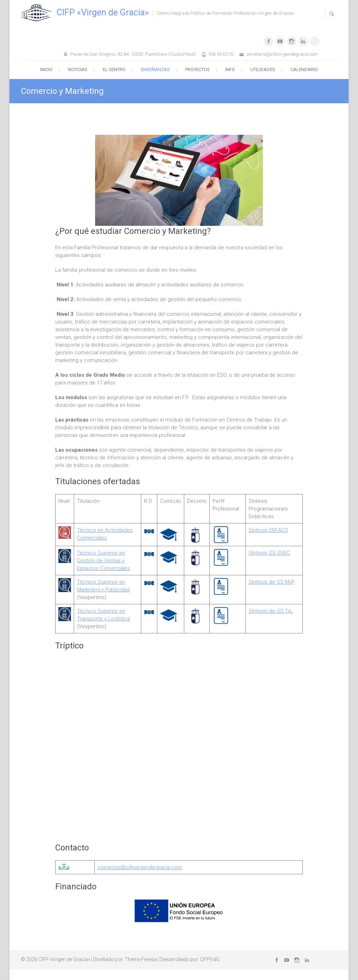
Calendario (304, 69)
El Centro (114, 69)
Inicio (46, 69)
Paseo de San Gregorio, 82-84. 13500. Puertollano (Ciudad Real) (133, 54)
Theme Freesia (141, 959)
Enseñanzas (155, 69)
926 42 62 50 (221, 54)
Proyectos (198, 69)
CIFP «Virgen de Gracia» (103, 12)
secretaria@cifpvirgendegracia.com (282, 54)
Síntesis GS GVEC (269, 553)
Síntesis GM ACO (268, 530)
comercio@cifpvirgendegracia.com (140, 867)
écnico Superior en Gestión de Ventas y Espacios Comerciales (103, 561)
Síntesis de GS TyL (271, 611)
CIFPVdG (210, 959)
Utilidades (263, 69)
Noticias (78, 69)
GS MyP (286, 582)
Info (230, 69)
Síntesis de (263, 582)
